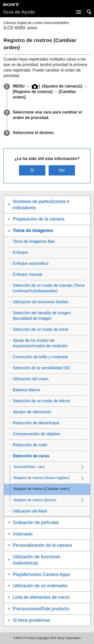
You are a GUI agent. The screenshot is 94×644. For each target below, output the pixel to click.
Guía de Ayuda (19, 12)
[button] (89, 12)
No (62, 170)
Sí (32, 170)
